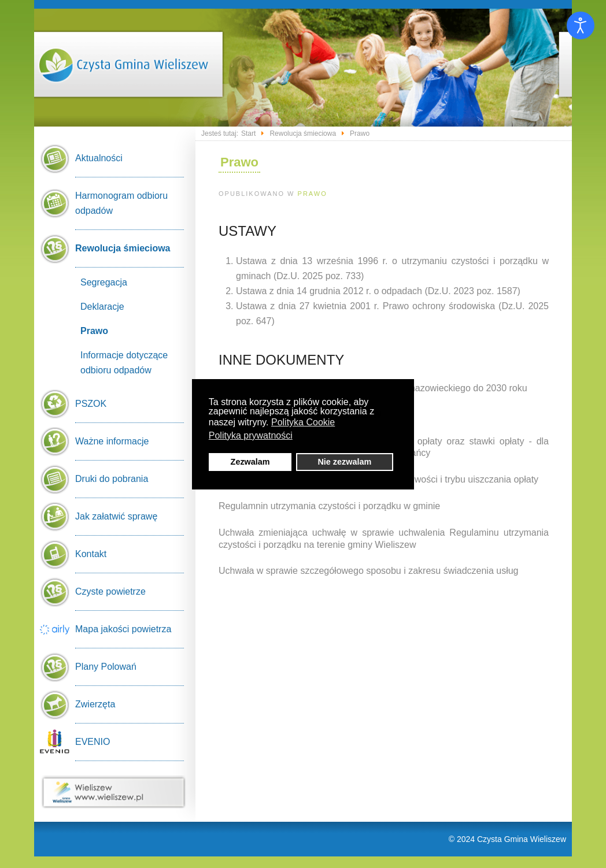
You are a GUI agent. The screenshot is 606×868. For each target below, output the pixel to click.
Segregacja (104, 282)
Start (248, 133)
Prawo (313, 194)
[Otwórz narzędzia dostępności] (581, 25)
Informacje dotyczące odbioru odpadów (124, 363)
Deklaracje (102, 307)
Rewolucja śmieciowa (303, 133)
